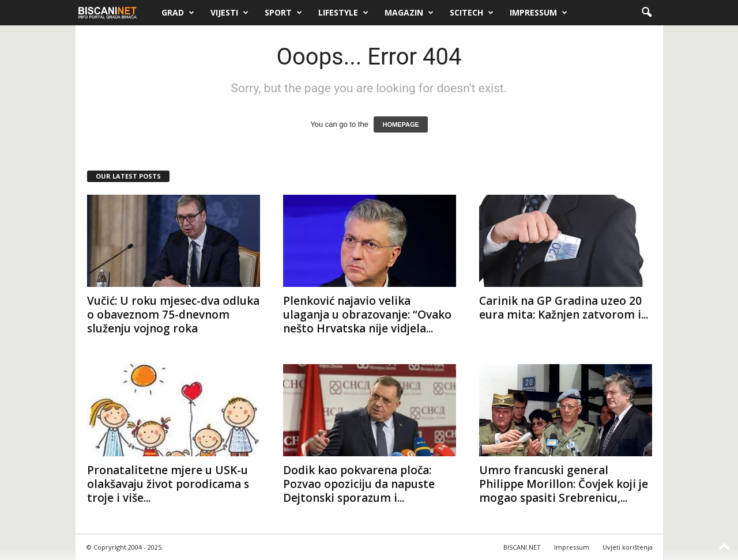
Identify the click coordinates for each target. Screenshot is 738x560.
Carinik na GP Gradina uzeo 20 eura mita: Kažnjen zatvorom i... (564, 308)
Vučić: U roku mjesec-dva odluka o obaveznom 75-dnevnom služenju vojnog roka (173, 315)
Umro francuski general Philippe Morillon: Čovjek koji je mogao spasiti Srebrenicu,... (564, 484)
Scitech (472, 13)
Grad (178, 13)
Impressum (539, 13)
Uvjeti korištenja (628, 547)
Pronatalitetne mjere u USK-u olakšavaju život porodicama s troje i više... (168, 484)
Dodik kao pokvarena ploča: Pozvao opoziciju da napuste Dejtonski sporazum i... (359, 484)
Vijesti (229, 13)
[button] (646, 13)
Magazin (409, 13)
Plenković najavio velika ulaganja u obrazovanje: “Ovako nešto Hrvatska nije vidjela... (367, 315)
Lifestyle (343, 13)
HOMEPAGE (400, 124)
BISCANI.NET (522, 547)
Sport (283, 13)
